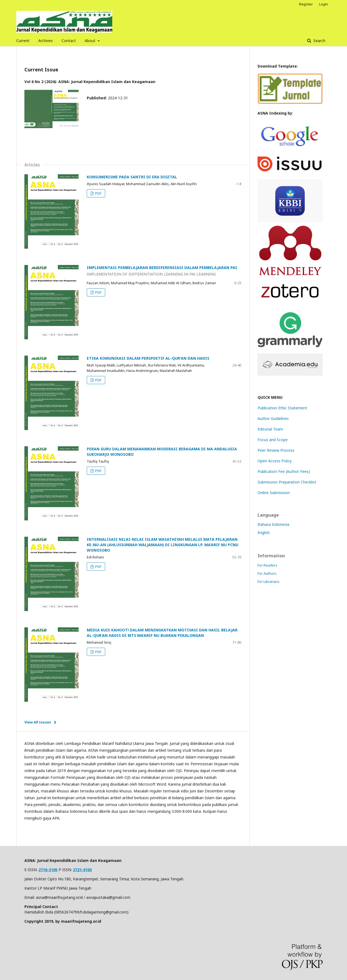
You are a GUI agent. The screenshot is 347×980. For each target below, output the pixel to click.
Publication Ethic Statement (282, 408)
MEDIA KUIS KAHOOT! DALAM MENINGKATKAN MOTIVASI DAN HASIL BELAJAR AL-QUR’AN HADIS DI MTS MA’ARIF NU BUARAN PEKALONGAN (162, 633)
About (91, 41)
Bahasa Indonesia (273, 524)
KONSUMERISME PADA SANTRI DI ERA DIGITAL (132, 177)
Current (23, 41)
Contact (69, 41)
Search (319, 41)
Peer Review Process (276, 450)
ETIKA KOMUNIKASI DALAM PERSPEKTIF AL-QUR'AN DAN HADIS (148, 358)
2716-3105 (48, 870)
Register (306, 4)
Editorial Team (270, 429)
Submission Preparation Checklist (287, 482)
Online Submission (274, 493)
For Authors (267, 573)
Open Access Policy (275, 461)
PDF (98, 193)
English (264, 532)
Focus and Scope (273, 440)
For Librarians (269, 581)
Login (324, 4)
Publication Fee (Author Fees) (284, 471)
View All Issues (38, 722)
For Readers (267, 565)
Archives (46, 41)
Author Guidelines (273, 418)
